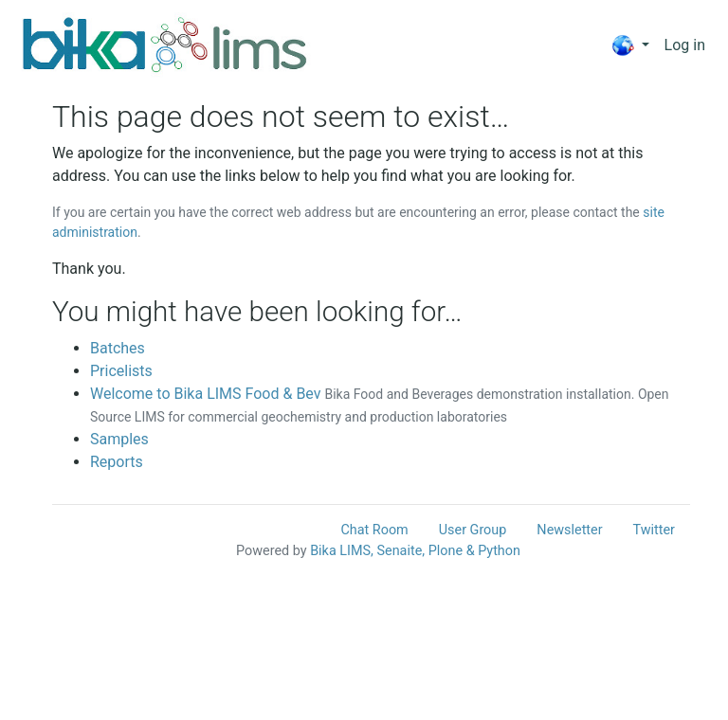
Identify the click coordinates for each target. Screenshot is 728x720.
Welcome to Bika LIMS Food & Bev (205, 394)
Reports (117, 462)
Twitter (654, 530)
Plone (446, 551)
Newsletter (569, 530)
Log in (685, 45)
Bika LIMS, (342, 551)
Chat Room (374, 530)
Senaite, (400, 551)
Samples (119, 439)
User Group (473, 530)
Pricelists (121, 371)
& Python (493, 551)
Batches (118, 348)
